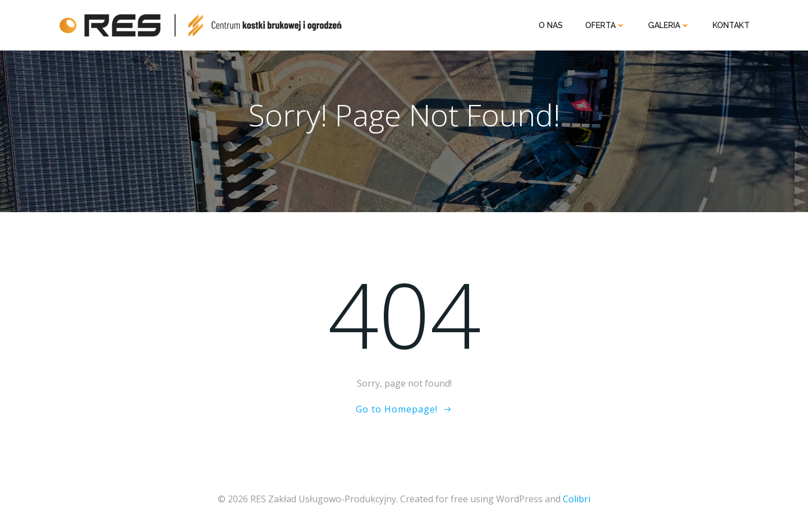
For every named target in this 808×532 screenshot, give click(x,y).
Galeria (669, 25)
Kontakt (731, 25)
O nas (551, 25)
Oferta (605, 25)
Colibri (577, 499)
